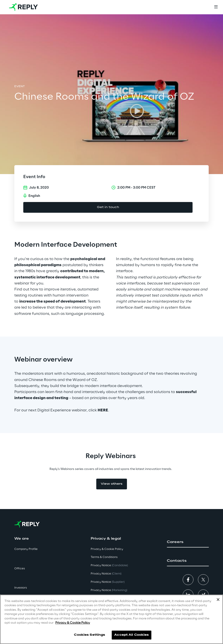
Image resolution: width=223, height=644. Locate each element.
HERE (103, 410)
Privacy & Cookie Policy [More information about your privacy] (73, 623)
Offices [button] (20, 569)
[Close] (218, 600)
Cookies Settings (89, 635)
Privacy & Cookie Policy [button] (107, 549)
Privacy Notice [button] (109, 565)
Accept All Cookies (131, 635)
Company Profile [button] (26, 549)
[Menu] (216, 7)
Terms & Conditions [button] (104, 557)
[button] (188, 542)
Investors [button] (21, 588)
